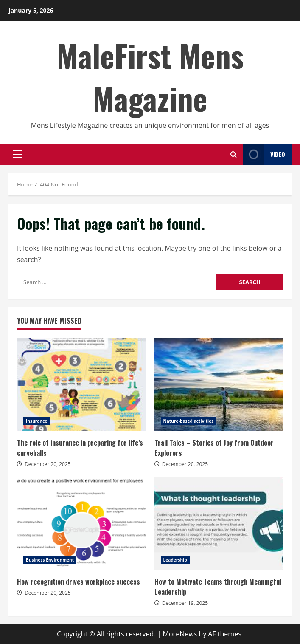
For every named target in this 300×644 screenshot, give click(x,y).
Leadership (175, 560)
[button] (18, 154)
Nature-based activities (189, 421)
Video (264, 154)
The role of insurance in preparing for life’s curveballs (81, 384)
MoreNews (180, 634)
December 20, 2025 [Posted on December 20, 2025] (48, 464)
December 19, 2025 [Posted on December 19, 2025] (185, 603)
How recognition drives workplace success (81, 523)
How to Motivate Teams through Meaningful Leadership (219, 523)
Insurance (37, 421)
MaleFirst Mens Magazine (150, 76)
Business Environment (50, 560)
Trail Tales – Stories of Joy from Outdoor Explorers (219, 384)
